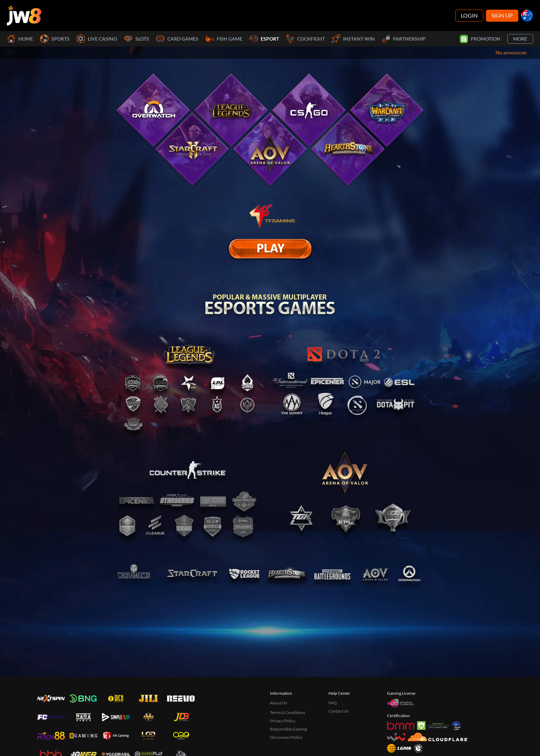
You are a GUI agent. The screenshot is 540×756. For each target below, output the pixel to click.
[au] (527, 16)
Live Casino (97, 39)
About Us (278, 703)
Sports (55, 39)
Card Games (177, 39)
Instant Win (353, 39)
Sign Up (502, 15)
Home (20, 39)
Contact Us (339, 711)
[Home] (24, 15)
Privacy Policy (283, 721)
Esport (264, 39)
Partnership (404, 39)
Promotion (480, 39)
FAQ (333, 703)
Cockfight (305, 39)
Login (469, 15)
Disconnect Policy (286, 737)
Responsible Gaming (288, 729)
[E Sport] (270, 249)
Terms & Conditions (288, 712)
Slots (137, 39)
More (520, 39)
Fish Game (224, 39)
